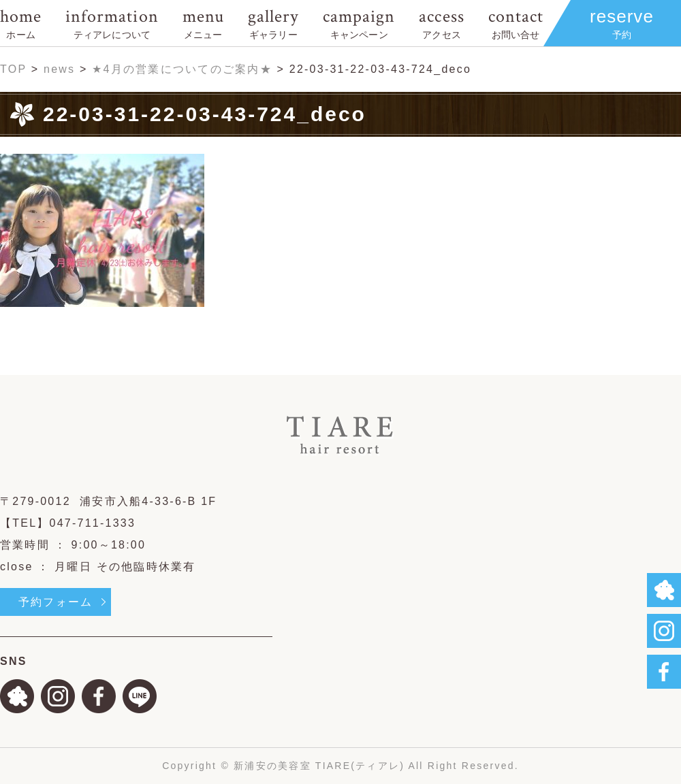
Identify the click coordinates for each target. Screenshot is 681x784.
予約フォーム (56, 602)
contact (516, 23)
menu (203, 23)
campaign (359, 23)
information (112, 23)
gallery (273, 23)
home (21, 23)
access (441, 23)
